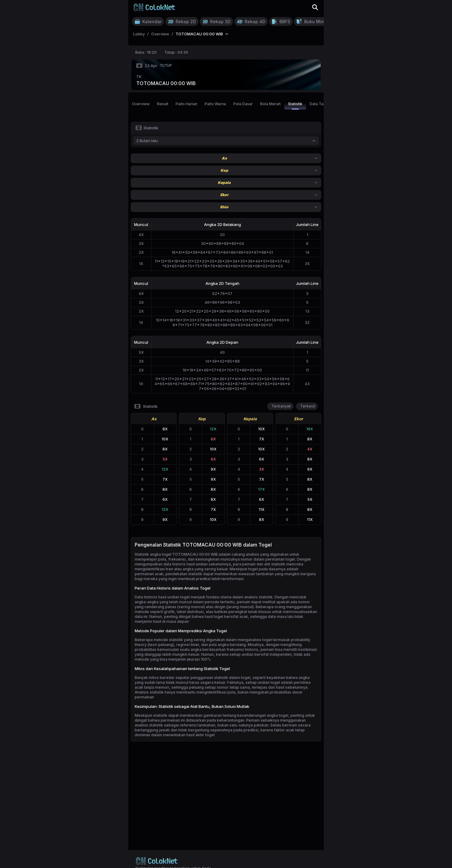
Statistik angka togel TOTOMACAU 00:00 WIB (176, 554)
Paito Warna (215, 104)
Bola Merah (270, 104)
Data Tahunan (322, 104)
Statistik (295, 106)
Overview (141, 104)
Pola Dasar (243, 104)
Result (163, 104)
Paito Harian (186, 104)
